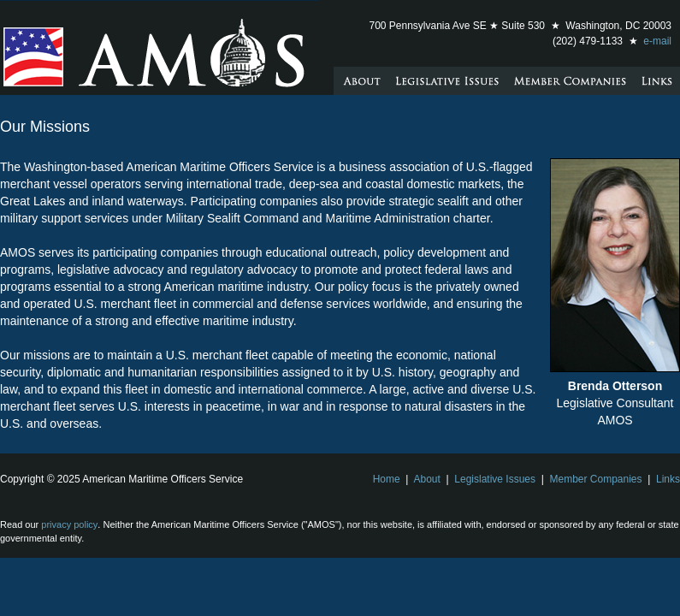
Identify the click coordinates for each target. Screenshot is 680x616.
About (427, 479)
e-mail (657, 41)
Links (668, 479)
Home (387, 479)
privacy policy (69, 524)
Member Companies (595, 479)
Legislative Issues (495, 479)
